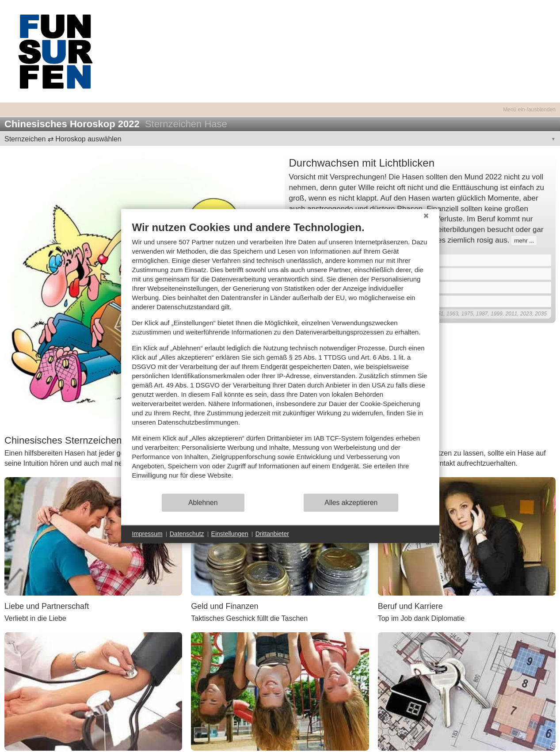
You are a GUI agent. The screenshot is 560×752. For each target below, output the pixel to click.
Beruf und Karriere (410, 606)
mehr (521, 241)
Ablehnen (203, 503)
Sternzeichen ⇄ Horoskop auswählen (63, 139)
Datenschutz (187, 534)
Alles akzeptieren (351, 503)
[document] (280, 357)
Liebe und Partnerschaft (47, 606)
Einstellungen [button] (230, 534)
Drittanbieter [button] (272, 534)
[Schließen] (426, 216)
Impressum (147, 534)
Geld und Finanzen (225, 606)
